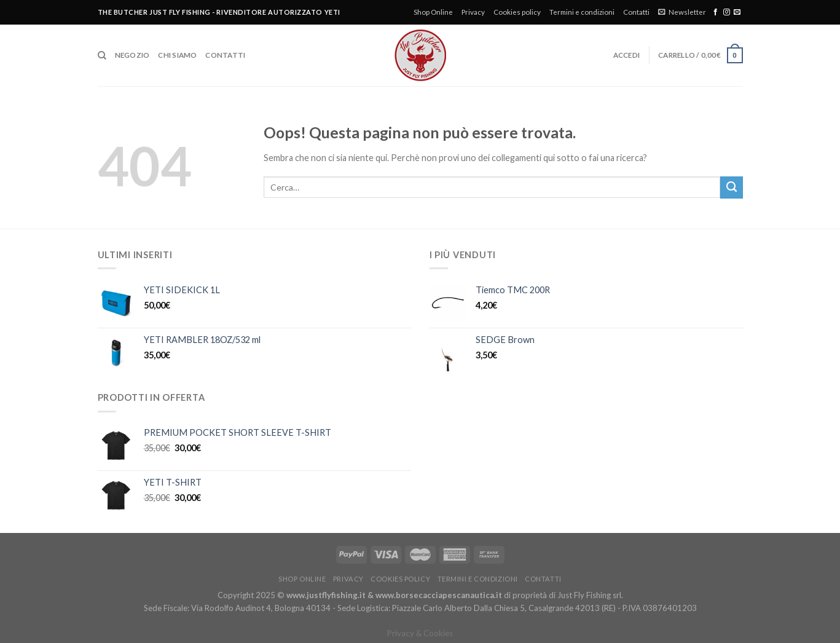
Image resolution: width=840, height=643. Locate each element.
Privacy (473, 12)
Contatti (636, 12)
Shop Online (433, 12)
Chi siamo (177, 55)
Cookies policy (517, 12)
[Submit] (731, 187)
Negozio (132, 55)
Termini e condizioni (582, 12)
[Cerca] (102, 56)
